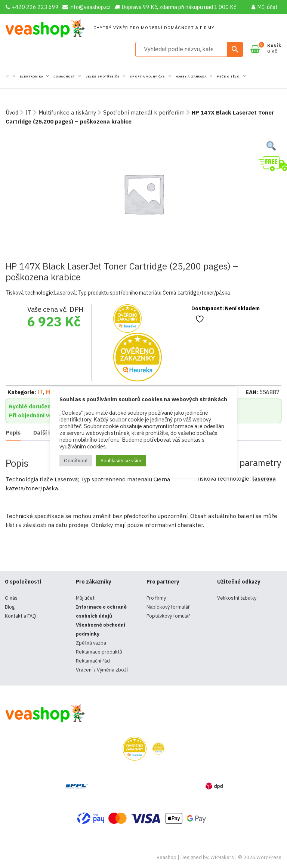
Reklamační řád (93, 661)
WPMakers (222, 857)
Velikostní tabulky (237, 598)
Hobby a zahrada (192, 77)
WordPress (269, 857)
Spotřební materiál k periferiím (144, 112)
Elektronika (32, 77)
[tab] (13, 433)
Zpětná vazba (91, 643)
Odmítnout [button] (76, 461)
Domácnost (65, 77)
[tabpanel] (143, 194)
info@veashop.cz (87, 7)
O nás (11, 598)
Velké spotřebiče (103, 77)
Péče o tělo (229, 77)
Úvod (12, 112)
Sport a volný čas (148, 77)
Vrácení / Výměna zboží (102, 670)
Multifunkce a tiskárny (67, 112)
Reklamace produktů (99, 652)
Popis (13, 433)
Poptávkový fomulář (168, 616)
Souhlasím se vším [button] (121, 461)
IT (8, 77)
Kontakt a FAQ (21, 616)
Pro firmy (156, 598)
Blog (10, 607)
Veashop (166, 857)
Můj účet (265, 7)
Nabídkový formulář (168, 607)
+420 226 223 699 (32, 7)
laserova (264, 479)
